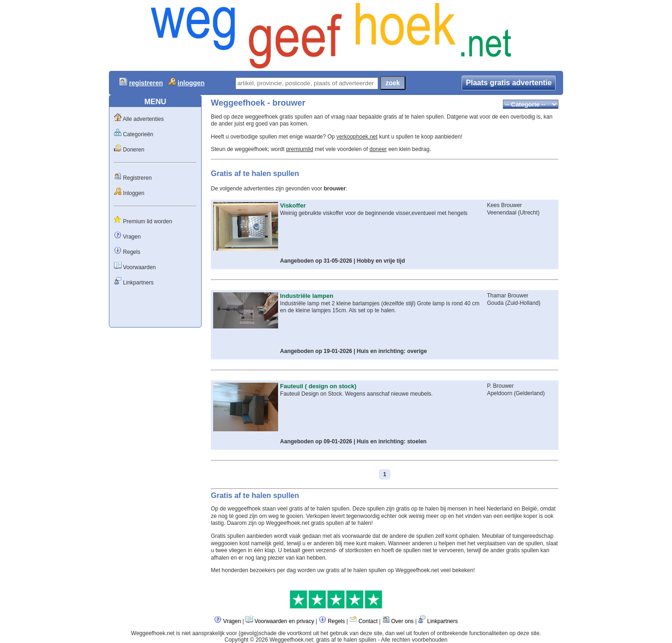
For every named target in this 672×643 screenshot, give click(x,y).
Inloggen (133, 193)
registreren (146, 83)
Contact (368, 621)
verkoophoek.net (357, 137)
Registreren (137, 178)
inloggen (191, 83)
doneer (378, 149)
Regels (131, 252)
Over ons (403, 621)
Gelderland (529, 393)
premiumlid (300, 149)
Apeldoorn (501, 393)
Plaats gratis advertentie (509, 83)
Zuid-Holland (523, 303)
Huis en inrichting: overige (392, 351)
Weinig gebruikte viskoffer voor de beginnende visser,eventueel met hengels (374, 213)
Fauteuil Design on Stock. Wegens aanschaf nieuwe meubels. (356, 394)
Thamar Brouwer (508, 296)
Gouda (495, 303)
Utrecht (529, 213)
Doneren (133, 150)
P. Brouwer (501, 386)
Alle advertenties (143, 119)
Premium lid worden (147, 221)
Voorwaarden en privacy (284, 621)
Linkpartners (138, 283)
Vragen (132, 237)
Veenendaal (502, 213)
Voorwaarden (139, 267)
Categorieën (138, 134)
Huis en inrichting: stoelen (392, 441)
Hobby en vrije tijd (381, 261)
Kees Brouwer (504, 205)
